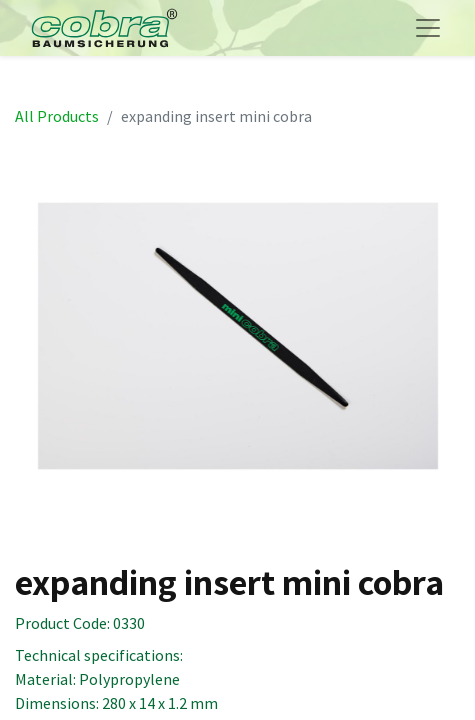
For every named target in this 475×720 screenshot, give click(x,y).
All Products (57, 116)
